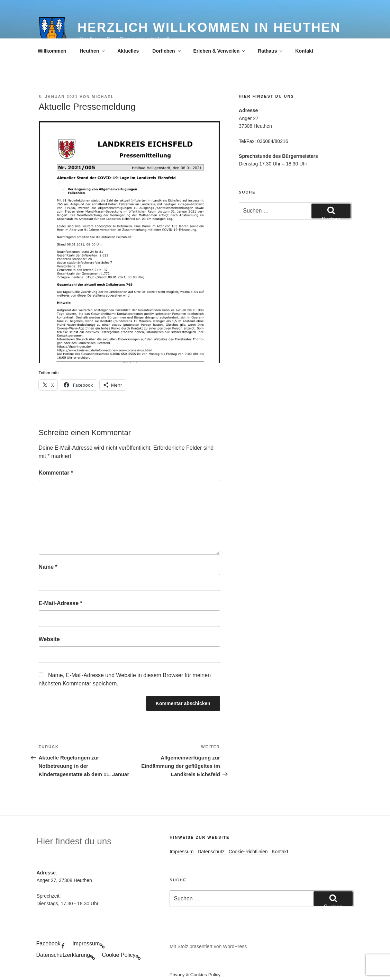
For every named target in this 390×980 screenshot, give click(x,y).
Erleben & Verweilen (220, 51)
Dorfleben (167, 51)
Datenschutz (211, 852)
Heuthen (93, 51)
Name (48, 567)
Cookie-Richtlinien (248, 852)
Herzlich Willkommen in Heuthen (209, 28)
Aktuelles (128, 51)
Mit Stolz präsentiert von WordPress (208, 946)
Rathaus (271, 51)
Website (49, 639)
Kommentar (56, 473)
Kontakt (304, 51)
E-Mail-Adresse (61, 603)
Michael (103, 97)
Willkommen (52, 51)
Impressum (182, 852)
